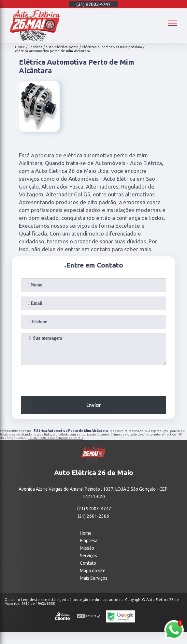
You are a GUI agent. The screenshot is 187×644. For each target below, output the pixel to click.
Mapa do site (93, 571)
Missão (87, 548)
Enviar (93, 405)
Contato (88, 563)
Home (86, 533)
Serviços (88, 556)
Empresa (89, 541)
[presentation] (93, 379)
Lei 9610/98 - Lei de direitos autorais (55, 438)
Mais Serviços (94, 578)
